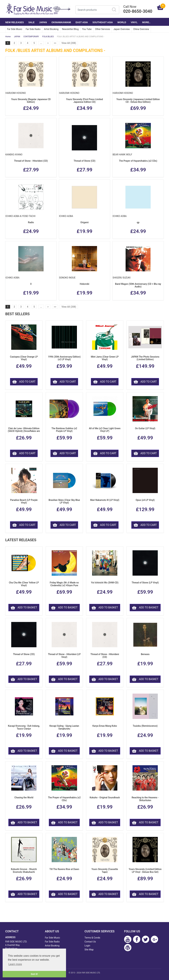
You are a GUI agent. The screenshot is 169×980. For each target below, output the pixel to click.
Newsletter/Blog (70, 29)
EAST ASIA (82, 22)
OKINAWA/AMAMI (61, 22)
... (41, 43)
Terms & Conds (92, 938)
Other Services (102, 29)
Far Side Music (15, 29)
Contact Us (90, 942)
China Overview (141, 29)
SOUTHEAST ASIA (103, 22)
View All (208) (69, 43)
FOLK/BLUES (48, 37)
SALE (31, 22)
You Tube (87, 29)
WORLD (122, 22)
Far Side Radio (33, 29)
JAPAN (43, 22)
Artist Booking (51, 29)
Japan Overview (122, 29)
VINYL (134, 22)
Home (8, 37)
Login (87, 946)
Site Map (89, 950)
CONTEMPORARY (31, 37)
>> (55, 43)
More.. (146, 22)
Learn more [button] (15, 964)
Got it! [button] (34, 974)
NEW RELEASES (15, 22)
